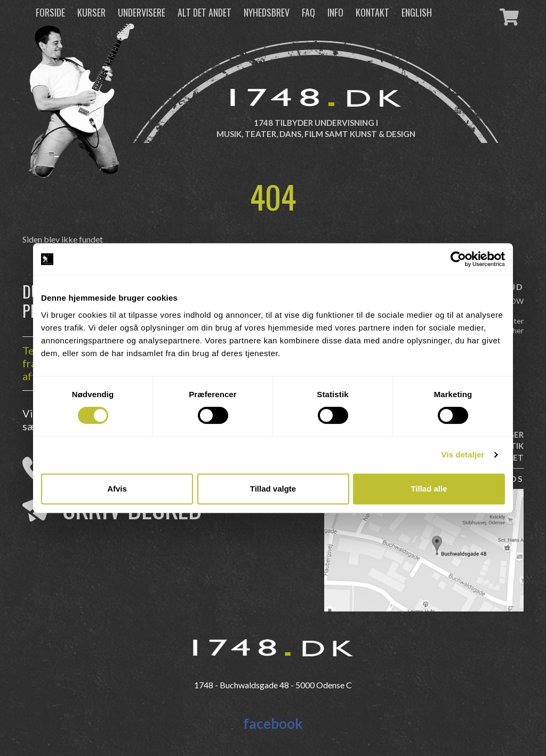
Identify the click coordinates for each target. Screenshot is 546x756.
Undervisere (142, 12)
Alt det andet (204, 12)
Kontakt (372, 12)
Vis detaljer (463, 455)
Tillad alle (429, 489)
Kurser (91, 12)
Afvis (117, 489)
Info (335, 12)
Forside (50, 12)
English (417, 12)
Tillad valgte (273, 489)
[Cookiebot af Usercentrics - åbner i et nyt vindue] (458, 259)
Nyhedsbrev (267, 12)
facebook (273, 723)
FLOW (513, 301)
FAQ (308, 12)
